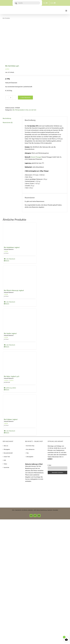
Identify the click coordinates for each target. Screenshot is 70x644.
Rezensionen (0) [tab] (8, 122)
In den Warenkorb (25, 97)
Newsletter (56, 510)
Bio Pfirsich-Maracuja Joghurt (14, 290)
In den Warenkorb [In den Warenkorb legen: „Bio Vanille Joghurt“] (10, 345)
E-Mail (49, 465)
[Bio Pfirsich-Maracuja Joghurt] (20, 277)
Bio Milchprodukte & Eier (20, 110)
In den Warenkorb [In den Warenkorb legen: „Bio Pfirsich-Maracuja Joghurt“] (10, 302)
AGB (35, 510)
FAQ (27, 453)
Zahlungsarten (30, 457)
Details (7, 261)
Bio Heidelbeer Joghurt (12, 247)
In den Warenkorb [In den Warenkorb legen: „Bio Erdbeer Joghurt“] (10, 431)
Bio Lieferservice (30, 449)
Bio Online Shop (30, 446)
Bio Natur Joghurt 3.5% (12, 376)
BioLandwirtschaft (8, 453)
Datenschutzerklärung (41, 510)
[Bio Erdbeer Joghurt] (20, 406)
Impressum (50, 510)
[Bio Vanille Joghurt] (20, 320)
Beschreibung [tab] (7, 118)
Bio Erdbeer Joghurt (11, 419)
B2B (5, 460)
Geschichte (6, 467)
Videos (5, 464)
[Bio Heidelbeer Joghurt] (20, 234)
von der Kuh (32, 110)
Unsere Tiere (7, 457)
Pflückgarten (7, 449)
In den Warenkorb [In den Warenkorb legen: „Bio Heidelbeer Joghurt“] (10, 259)
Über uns (6, 446)
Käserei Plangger (36, 157)
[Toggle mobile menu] (66, 11)
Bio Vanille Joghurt (10, 333)
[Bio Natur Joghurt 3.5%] (20, 363)
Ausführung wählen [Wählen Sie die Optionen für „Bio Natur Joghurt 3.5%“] (11, 388)
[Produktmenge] (11, 97)
